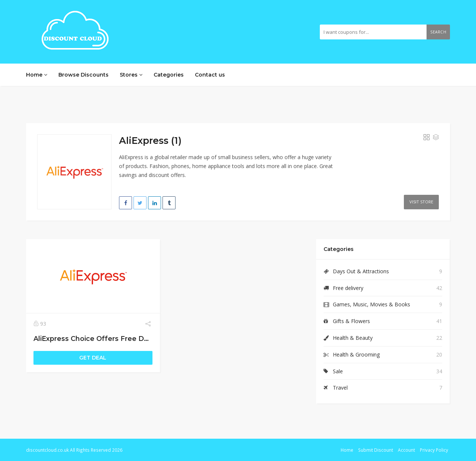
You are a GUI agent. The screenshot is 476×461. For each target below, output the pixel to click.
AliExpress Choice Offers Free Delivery (100, 339)
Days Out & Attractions (361, 271)
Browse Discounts (83, 75)
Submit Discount (376, 450)
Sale (338, 371)
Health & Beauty (353, 338)
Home (37, 75)
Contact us (210, 75)
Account (406, 450)
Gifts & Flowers (351, 321)
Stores (131, 75)
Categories (169, 75)
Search (438, 32)
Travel (340, 388)
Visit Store (421, 202)
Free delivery (348, 288)
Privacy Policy (434, 450)
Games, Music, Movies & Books (372, 304)
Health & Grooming (356, 354)
